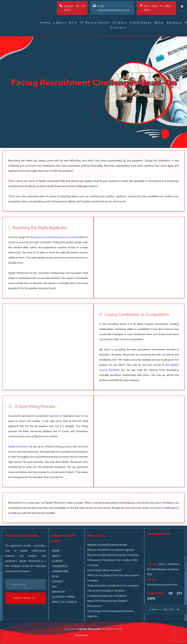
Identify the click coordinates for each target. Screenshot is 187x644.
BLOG (55, 576)
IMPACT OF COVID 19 (64, 602)
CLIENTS (57, 561)
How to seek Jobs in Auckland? (105, 570)
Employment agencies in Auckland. (107, 596)
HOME (56, 551)
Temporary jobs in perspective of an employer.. (114, 585)
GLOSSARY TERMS (63, 597)
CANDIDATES (60, 566)
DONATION (58, 592)
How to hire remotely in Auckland (106, 591)
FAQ (54, 587)
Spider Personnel (18, 446)
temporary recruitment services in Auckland (54, 237)
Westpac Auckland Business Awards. (107, 545)
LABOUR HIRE (60, 571)
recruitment (156, 508)
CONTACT (58, 581)
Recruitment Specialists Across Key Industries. (113, 555)
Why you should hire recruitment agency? (111, 550)
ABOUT (56, 556)
